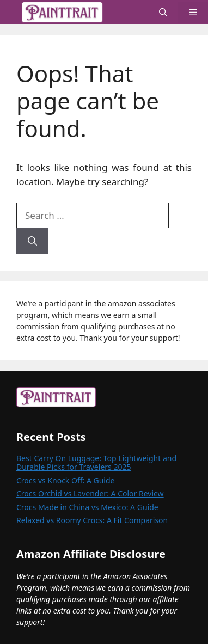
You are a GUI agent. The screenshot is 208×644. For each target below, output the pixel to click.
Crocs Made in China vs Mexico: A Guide (87, 507)
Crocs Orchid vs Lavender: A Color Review (90, 493)
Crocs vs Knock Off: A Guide (65, 480)
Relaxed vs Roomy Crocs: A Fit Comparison (92, 520)
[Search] (32, 241)
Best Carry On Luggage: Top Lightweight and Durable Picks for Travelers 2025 (96, 462)
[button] (163, 12)
